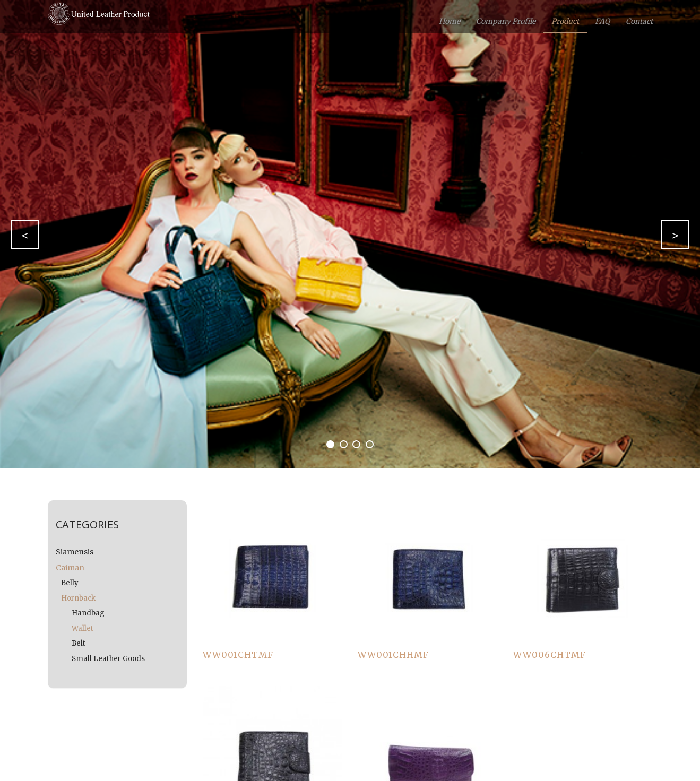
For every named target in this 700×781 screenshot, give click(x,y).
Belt (79, 643)
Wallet (83, 628)
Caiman (70, 568)
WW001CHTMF (238, 655)
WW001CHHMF (393, 655)
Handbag (88, 613)
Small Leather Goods (108, 659)
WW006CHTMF (550, 655)
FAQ (602, 21)
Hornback (78, 598)
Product (565, 21)
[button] (25, 235)
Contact (639, 21)
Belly (70, 583)
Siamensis (75, 552)
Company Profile (506, 21)
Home (450, 21)
